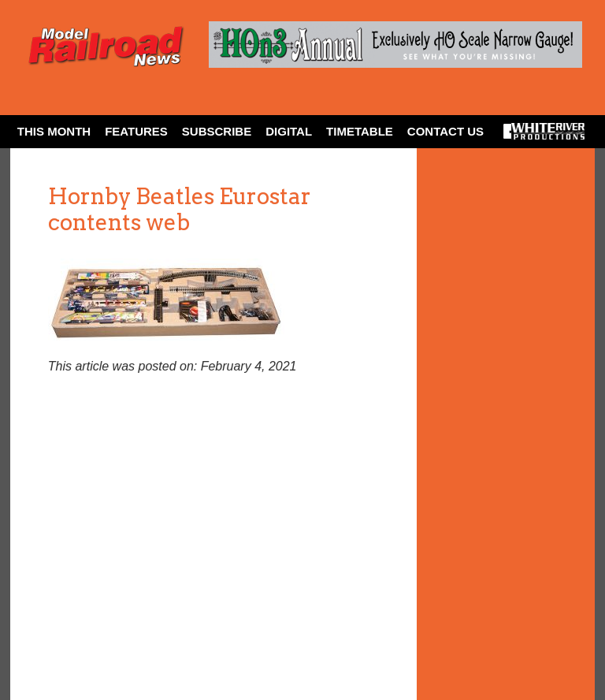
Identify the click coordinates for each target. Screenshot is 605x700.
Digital (289, 131)
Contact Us (445, 131)
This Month (54, 131)
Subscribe (217, 131)
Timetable (360, 131)
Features (136, 131)
